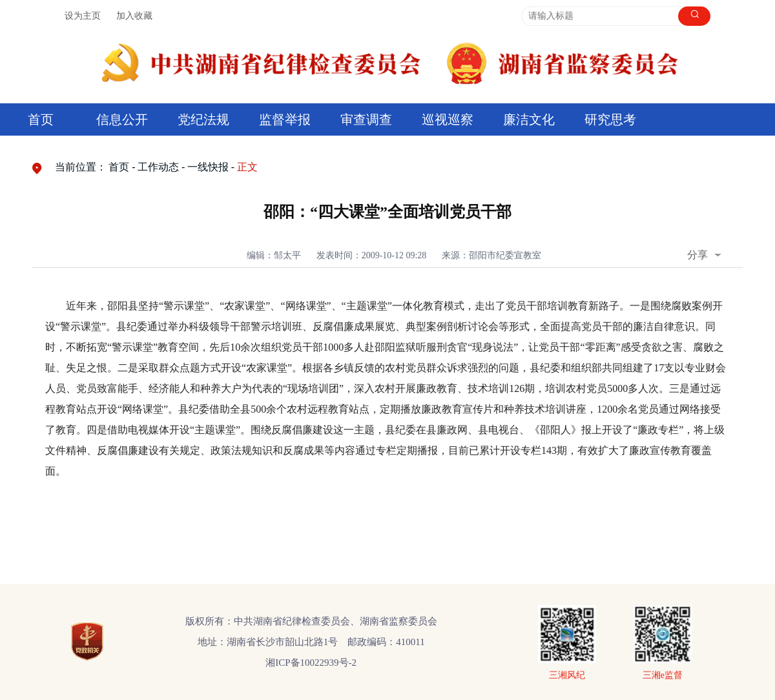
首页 (41, 119)
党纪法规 (203, 119)
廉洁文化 (529, 119)
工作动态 (158, 167)
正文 (247, 167)
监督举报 (285, 119)
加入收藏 (134, 16)
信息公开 (122, 119)
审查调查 (366, 119)
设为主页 (83, 16)
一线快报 (208, 167)
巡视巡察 (448, 119)
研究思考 (610, 119)
